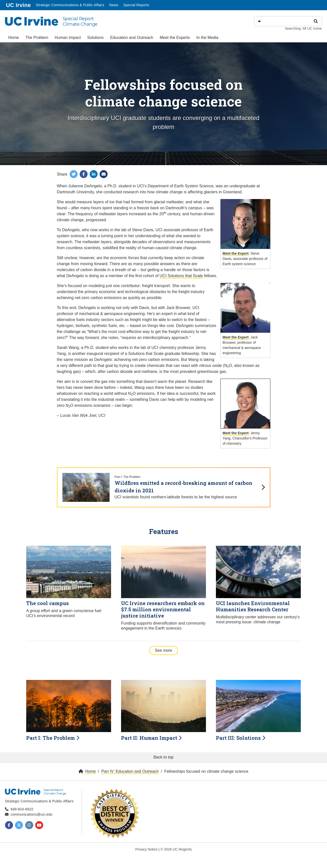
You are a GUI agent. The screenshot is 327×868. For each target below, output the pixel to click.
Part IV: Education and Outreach (130, 771)
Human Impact (68, 38)
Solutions (95, 38)
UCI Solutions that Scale (181, 276)
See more (166, 650)
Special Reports (136, 5)
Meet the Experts (175, 38)
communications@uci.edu (31, 814)
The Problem (37, 38)
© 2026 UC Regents (176, 849)
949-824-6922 (22, 809)
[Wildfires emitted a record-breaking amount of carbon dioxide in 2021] (164, 488)
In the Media (207, 38)
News (114, 5)
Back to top (163, 757)
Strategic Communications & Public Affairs (70, 5)
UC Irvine (19, 5)
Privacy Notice (146, 849)
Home (14, 38)
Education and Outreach (132, 38)
